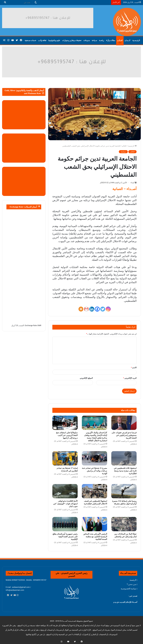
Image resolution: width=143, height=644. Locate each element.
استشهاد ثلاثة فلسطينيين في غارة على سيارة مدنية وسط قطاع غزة (125, 471)
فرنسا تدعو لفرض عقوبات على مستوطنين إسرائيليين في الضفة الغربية (124, 435)
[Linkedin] (92, 309)
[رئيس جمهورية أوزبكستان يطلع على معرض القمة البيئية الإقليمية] (65, 524)
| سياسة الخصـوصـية (129, 589)
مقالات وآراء (111, 40)
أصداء (133, 183)
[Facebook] (97, 309)
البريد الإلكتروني (130, 378)
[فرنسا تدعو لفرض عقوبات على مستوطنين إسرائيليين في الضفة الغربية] (124, 423)
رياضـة (102, 40)
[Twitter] (103, 309)
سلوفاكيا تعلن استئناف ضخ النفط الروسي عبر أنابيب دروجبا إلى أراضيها (67, 435)
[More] (81, 309)
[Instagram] (108, 309)
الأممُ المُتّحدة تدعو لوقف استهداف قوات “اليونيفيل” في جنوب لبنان (65, 504)
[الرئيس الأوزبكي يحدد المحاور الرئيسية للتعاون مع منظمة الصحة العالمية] (94, 524)
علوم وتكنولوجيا (54, 40)
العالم (124, 146)
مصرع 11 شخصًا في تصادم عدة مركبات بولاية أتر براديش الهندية (95, 471)
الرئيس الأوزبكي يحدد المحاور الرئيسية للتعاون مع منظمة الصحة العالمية (95, 537)
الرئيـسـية (136, 40)
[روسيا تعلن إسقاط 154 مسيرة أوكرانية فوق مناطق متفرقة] (124, 491)
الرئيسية (132, 146)
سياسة (123, 152)
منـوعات (87, 40)
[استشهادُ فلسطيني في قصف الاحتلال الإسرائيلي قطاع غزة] (94, 491)
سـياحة (94, 40)
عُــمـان (127, 40)
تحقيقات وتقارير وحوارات (72, 40)
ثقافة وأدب (42, 40)
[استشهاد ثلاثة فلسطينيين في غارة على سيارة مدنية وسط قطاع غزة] (124, 458)
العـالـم (120, 40)
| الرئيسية (133, 580)
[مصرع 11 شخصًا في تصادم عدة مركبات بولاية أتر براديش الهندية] (94, 458)
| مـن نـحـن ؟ (132, 584)
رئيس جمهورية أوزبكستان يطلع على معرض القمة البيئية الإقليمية (65, 537)
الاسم (134, 368)
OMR (39, 325)
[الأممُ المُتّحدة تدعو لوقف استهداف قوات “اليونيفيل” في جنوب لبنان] (65, 491)
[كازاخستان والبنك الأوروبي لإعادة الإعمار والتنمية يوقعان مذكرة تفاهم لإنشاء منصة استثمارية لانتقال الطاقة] (94, 423)
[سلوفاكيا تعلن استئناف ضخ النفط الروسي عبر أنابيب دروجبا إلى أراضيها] (65, 423)
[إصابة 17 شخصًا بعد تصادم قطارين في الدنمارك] (65, 458)
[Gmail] (86, 309)
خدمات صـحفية (30, 40)
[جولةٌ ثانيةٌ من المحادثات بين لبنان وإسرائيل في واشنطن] (124, 524)
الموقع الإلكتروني (86, 378)
